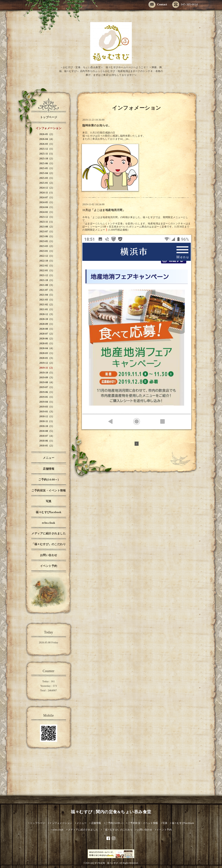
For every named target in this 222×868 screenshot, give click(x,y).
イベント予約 (49, 566)
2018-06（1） (47, 441)
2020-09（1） (47, 324)
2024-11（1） (47, 193)
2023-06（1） (47, 236)
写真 (49, 501)
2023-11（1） (47, 222)
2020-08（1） (47, 329)
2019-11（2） (47, 368)
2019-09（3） (47, 378)
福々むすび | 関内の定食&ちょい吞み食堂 (111, 812)
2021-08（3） (47, 285)
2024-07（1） (47, 197)
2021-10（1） (47, 280)
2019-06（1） (47, 392)
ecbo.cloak (49, 523)
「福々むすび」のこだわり (49, 544)
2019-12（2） (47, 363)
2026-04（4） (47, 139)
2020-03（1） (47, 353)
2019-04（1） (47, 402)
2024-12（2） (47, 188)
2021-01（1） (47, 309)
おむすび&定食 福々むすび (104, 863)
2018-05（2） (47, 446)
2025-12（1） (47, 149)
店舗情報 (49, 469)
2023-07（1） (47, 232)
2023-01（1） (47, 251)
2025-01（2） (47, 183)
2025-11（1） (47, 154)
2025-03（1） (47, 178)
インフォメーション (49, 128)
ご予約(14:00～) (48, 480)
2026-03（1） (47, 144)
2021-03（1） (47, 300)
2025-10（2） (47, 159)
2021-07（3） (47, 290)
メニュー (49, 458)
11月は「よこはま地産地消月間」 (104, 210)
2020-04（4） (47, 348)
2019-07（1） (47, 387)
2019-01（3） (47, 412)
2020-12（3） (47, 314)
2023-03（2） (47, 246)
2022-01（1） (47, 270)
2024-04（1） (47, 207)
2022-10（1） (47, 261)
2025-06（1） (47, 163)
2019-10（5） (47, 373)
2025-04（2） (47, 173)
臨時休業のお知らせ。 (97, 125)
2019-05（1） (47, 397)
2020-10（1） (47, 319)
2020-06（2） (47, 339)
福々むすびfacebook (49, 512)
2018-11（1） (47, 421)
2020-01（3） (47, 358)
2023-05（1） (47, 241)
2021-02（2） (47, 305)
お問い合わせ (49, 555)
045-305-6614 (185, 5)
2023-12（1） (47, 217)
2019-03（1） (47, 407)
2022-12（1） (47, 256)
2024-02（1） (47, 212)
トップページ (49, 117)
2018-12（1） (47, 416)
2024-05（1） (47, 202)
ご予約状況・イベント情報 (49, 490)
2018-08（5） (47, 431)
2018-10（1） (47, 426)
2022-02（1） (47, 266)
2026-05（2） (47, 134)
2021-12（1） (47, 275)
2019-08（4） (47, 382)
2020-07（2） (47, 334)
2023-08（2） (47, 227)
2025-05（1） (47, 168)
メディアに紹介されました (49, 533)
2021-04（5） (47, 295)
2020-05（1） (47, 343)
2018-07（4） (47, 436)
